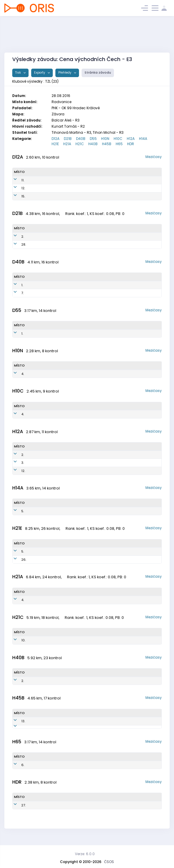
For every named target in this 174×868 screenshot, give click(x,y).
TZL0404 (71, 455)
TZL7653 (69, 237)
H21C (80, 144)
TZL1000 (69, 810)
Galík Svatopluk (43, 729)
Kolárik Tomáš (41, 600)
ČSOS (109, 862)
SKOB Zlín (118, 180)
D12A (56, 139)
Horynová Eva (42, 334)
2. (15, 237)
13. (16, 721)
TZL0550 (74, 188)
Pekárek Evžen (42, 681)
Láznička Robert (43, 721)
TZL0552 (74, 196)
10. (16, 640)
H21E (55, 144)
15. (16, 196)
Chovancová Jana (45, 293)
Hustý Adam (41, 471)
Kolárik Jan (38, 560)
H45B (107, 144)
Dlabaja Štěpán (41, 551)
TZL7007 (68, 681)
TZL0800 (71, 374)
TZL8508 (65, 551)
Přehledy (65, 73)
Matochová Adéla (45, 196)
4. (15, 374)
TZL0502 (71, 463)
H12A (131, 139)
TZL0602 (72, 414)
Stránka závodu (98, 73)
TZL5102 (64, 770)
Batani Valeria (42, 188)
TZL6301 (71, 729)
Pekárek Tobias (43, 463)
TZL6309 (72, 721)
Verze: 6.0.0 (85, 854)
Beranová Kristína (43, 244)
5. (15, 511)
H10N (105, 139)
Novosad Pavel (43, 455)
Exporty (40, 73)
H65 (119, 144)
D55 (93, 139)
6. (15, 770)
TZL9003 (66, 560)
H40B (93, 144)
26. (16, 560)
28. (16, 244)
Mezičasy (154, 157)
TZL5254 (68, 334)
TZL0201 (74, 511)
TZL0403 (71, 471)
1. (15, 285)
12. (16, 188)
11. (15, 180)
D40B (81, 139)
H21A (67, 144)
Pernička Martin (43, 374)
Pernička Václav (43, 414)
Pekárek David (42, 810)
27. (16, 810)
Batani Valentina (44, 180)
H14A (143, 139)
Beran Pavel (39, 640)
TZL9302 (65, 600)
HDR (131, 144)
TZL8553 (69, 244)
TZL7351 (73, 285)
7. (15, 293)
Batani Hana (40, 285)
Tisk (19, 73)
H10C (118, 139)
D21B (68, 139)
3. (15, 463)
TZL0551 (73, 180)
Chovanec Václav (45, 511)
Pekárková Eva (40, 237)
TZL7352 (74, 293)
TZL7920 (61, 640)
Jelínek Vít (40, 770)
